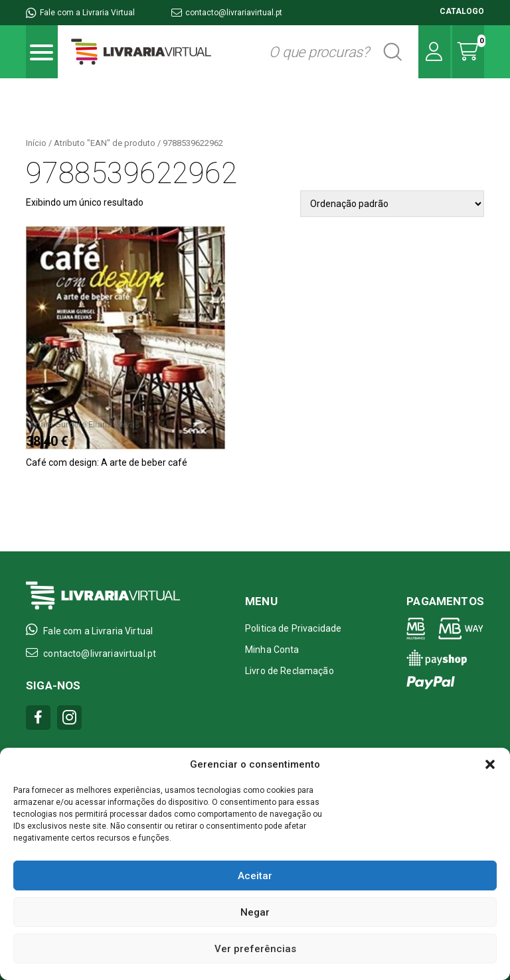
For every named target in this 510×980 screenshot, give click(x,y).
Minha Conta (272, 650)
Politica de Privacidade (293, 628)
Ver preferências (255, 949)
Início (36, 143)
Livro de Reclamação (290, 671)
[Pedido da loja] (392, 204)
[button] (490, 764)
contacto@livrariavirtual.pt (227, 13)
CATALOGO (462, 11)
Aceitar (255, 876)
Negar (255, 912)
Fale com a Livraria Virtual (80, 13)
